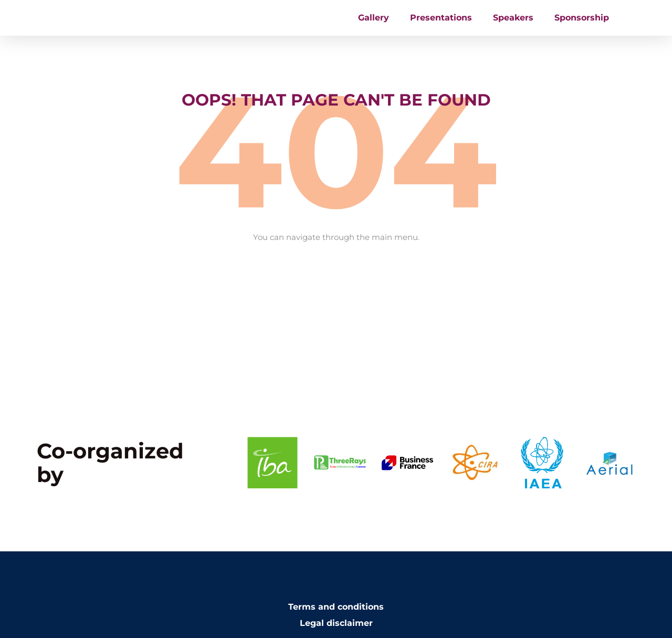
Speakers (513, 24)
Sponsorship (582, 24)
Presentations (441, 24)
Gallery (374, 24)
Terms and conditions (336, 619)
